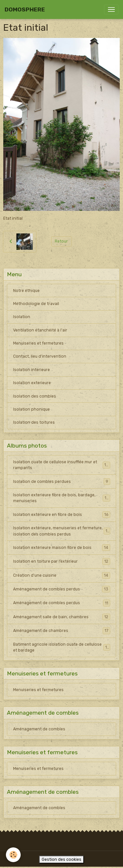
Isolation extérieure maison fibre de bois (62, 548)
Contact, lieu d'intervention (40, 356)
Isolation (22, 317)
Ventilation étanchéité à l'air (40, 330)
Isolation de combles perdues (62, 482)
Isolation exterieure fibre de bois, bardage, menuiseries (62, 498)
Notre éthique (26, 291)
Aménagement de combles (39, 729)
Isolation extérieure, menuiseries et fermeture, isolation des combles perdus (62, 531)
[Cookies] (13, 855)
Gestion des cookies (61, 859)
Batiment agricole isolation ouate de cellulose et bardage (62, 647)
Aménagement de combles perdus (62, 589)
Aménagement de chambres (62, 631)
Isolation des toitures (34, 422)
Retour (61, 241)
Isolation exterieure (32, 383)
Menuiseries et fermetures (38, 343)
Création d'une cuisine (62, 575)
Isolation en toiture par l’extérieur (62, 561)
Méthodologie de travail (36, 304)
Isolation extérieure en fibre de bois (62, 515)
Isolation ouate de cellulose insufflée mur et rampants (62, 465)
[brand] (25, 10)
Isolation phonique (31, 409)
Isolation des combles (35, 396)
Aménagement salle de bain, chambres (62, 617)
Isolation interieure (31, 370)
